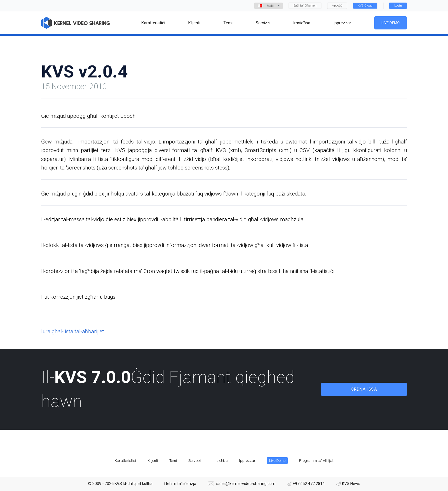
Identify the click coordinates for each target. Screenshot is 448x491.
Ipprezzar (247, 461)
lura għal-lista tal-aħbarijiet (73, 331)
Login (398, 6)
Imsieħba (220, 461)
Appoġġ (337, 6)
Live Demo (391, 23)
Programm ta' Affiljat (316, 461)
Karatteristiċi (125, 461)
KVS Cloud (365, 6)
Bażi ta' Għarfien (305, 6)
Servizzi (195, 461)
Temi (173, 461)
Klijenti (153, 461)
